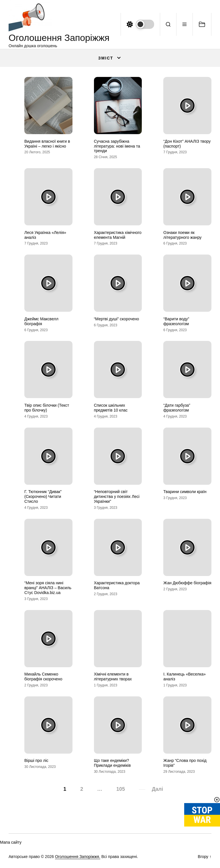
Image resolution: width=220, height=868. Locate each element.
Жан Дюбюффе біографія (187, 583)
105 (121, 789)
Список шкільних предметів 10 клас (111, 408)
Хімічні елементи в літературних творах (113, 677)
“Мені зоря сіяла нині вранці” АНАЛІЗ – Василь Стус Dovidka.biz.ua (48, 588)
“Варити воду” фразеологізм (176, 321)
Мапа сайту (11, 842)
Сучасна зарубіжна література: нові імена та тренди (117, 146)
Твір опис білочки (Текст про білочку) (47, 408)
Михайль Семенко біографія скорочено (43, 677)
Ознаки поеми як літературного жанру (182, 235)
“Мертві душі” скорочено (117, 319)
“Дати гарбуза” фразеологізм (177, 408)
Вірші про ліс (36, 760)
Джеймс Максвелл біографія (41, 321)
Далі (157, 789)
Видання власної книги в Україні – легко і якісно (47, 144)
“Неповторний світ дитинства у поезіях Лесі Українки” (117, 496)
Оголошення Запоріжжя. (78, 857)
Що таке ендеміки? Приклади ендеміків (112, 763)
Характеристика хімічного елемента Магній (118, 235)
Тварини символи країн (185, 492)
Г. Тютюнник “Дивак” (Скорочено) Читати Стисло (43, 496)
